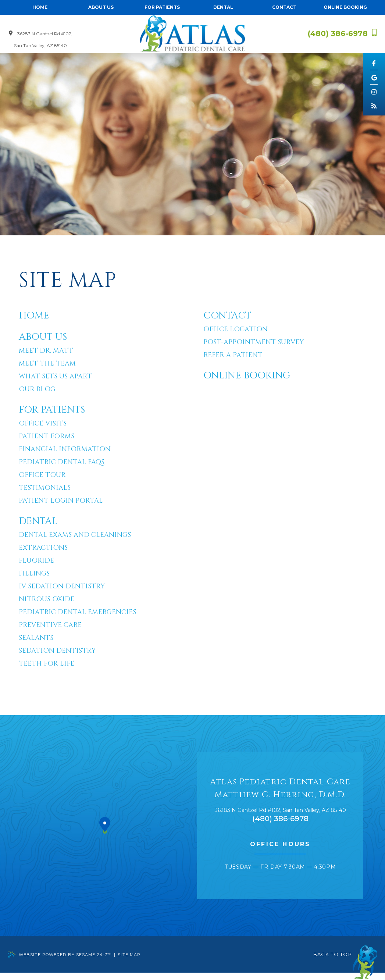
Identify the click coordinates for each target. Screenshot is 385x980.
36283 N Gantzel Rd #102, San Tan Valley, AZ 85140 (41, 39)
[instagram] (374, 92)
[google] (374, 77)
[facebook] (374, 63)
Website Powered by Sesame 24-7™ (60, 954)
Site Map (129, 955)
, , (280, 810)
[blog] (374, 106)
